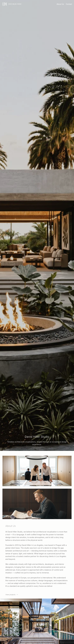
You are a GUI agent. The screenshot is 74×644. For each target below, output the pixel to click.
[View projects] (12, 595)
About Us (60, 4)
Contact (69, 4)
